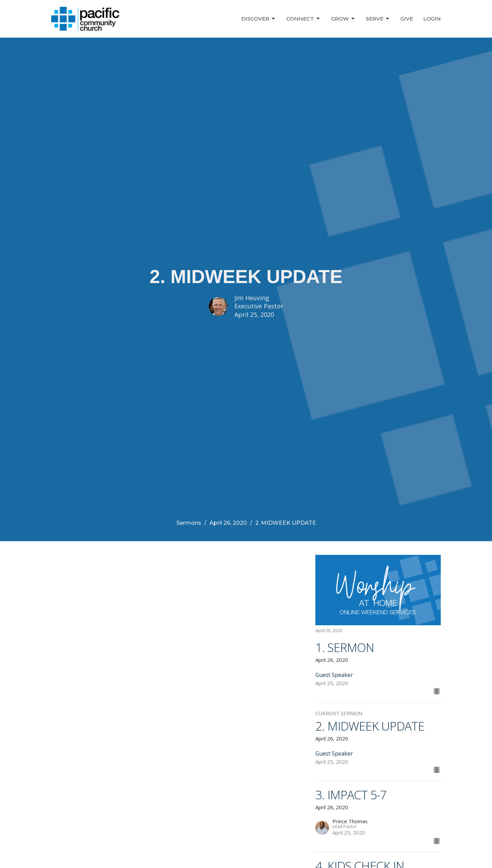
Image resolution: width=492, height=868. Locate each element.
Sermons (189, 523)
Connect (304, 19)
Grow (343, 19)
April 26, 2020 (228, 523)
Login (432, 19)
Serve (378, 19)
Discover (259, 19)
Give (407, 19)
